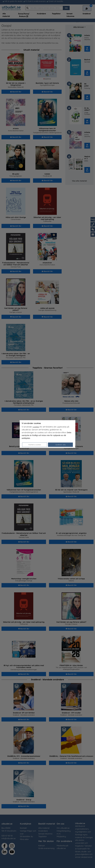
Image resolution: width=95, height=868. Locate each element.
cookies (36, 427)
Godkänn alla (60, 445)
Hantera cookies (35, 445)
